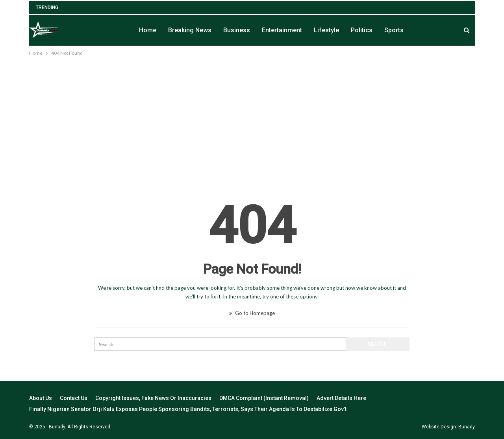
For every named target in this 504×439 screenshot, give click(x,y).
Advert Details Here (341, 398)
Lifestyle (326, 30)
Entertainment (282, 30)
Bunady (467, 427)
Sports (394, 30)
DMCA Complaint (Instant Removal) (264, 398)
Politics (362, 30)
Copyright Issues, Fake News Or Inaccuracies (153, 398)
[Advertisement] (252, 117)
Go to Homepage (252, 313)
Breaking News (190, 30)
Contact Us (74, 398)
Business (237, 30)
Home (148, 30)
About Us (41, 398)
